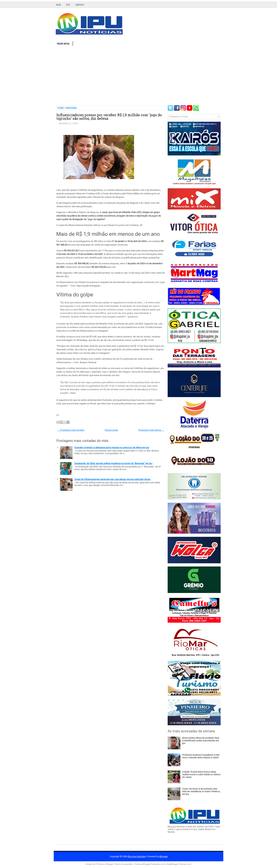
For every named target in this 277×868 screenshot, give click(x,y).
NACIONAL (71, 108)
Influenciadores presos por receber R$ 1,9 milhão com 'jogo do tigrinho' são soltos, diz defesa (109, 117)
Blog (59, 5)
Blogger (164, 856)
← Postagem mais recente (71, 430)
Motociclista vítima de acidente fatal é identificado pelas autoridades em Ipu (201, 741)
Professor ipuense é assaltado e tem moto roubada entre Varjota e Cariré (201, 756)
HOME (61, 108)
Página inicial (63, 44)
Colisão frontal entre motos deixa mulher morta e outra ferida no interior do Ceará (201, 774)
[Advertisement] (138, 75)
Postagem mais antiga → (151, 430)
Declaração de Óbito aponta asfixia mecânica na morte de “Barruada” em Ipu (113, 463)
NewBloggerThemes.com (179, 864)
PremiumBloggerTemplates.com (150, 864)
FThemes (100, 864)
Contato (80, 5)
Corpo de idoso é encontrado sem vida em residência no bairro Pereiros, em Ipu (201, 791)
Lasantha (128, 864)
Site (68, 5)
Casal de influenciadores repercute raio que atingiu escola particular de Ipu (112, 479)
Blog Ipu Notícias (137, 856)
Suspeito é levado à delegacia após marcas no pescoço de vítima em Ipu (112, 448)
